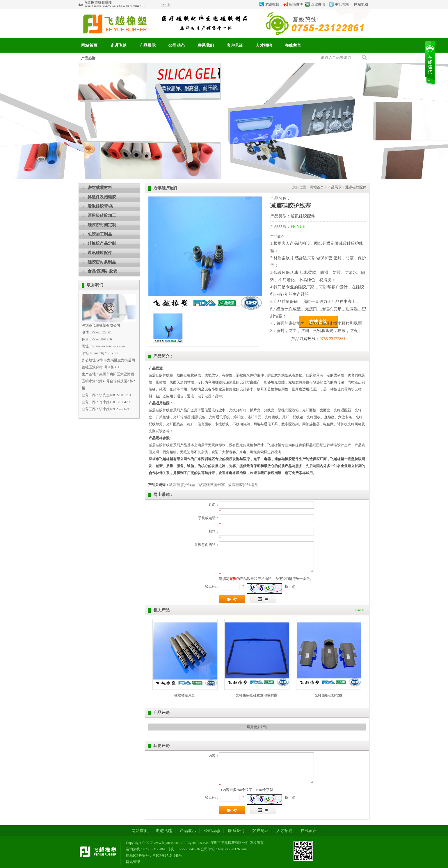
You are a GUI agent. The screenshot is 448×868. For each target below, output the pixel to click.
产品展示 (147, 45)
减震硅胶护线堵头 (243, 485)
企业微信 (318, 4)
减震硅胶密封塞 (212, 485)
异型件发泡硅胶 (102, 197)
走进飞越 (118, 45)
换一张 (290, 586)
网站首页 (89, 45)
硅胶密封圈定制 (102, 225)
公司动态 (177, 45)
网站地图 (361, 4)
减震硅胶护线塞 (182, 485)
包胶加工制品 (100, 234)
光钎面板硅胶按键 (328, 695)
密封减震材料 (100, 188)
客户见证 (235, 45)
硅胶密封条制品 (102, 262)
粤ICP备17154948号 (167, 856)
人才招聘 (264, 45)
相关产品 (161, 610)
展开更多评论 (257, 727)
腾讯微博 (272, 4)
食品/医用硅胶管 (102, 271)
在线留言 (293, 45)
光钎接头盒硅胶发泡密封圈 (257, 695)
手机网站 (342, 4)
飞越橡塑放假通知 (98, 5)
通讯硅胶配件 (100, 253)
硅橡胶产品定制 (102, 243)
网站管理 (133, 862)
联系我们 (206, 45)
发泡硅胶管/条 (100, 206)
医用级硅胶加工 (102, 216)
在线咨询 (318, 322)
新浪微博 (296, 4)
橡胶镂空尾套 (185, 695)
